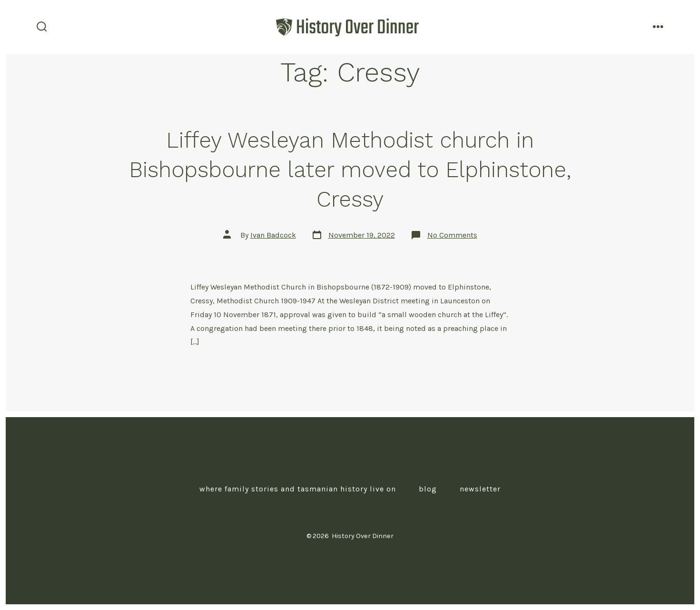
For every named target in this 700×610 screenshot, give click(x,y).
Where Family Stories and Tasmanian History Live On (298, 489)
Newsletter (480, 489)
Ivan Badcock (273, 235)
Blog (428, 489)
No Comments (452, 235)
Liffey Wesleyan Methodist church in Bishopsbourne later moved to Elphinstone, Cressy (350, 170)
